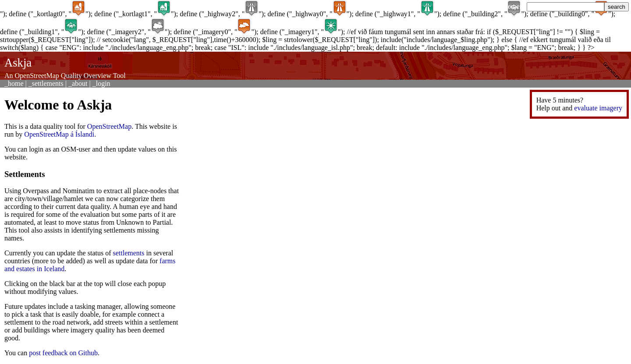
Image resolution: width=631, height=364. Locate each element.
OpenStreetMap (109, 126)
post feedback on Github (63, 353)
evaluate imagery (598, 108)
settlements (129, 253)
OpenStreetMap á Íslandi (59, 134)
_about (78, 83)
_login (101, 83)
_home (14, 83)
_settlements (46, 83)
